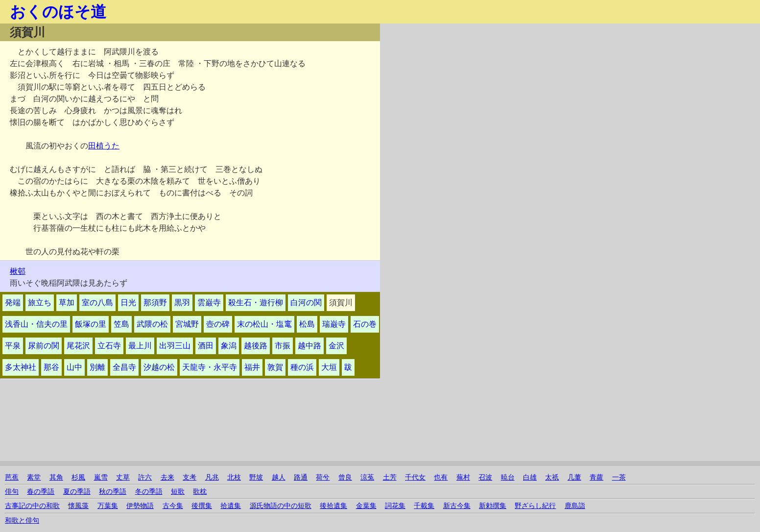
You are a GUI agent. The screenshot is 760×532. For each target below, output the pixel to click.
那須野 (155, 302)
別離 (97, 367)
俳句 (12, 492)
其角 (56, 477)
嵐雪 (101, 477)
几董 (574, 477)
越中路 (309, 346)
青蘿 (596, 477)
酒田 (206, 346)
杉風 (78, 477)
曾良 (345, 477)
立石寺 (109, 346)
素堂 (34, 477)
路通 (301, 477)
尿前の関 (44, 346)
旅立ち (40, 302)
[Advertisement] (494, 92)
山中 (74, 367)
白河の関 (306, 302)
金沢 (336, 346)
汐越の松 (159, 367)
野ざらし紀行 (535, 506)
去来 (167, 477)
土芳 (390, 477)
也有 (441, 477)
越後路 (256, 346)
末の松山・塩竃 (264, 324)
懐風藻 (78, 506)
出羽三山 (175, 346)
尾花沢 (78, 346)
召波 (485, 477)
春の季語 (41, 492)
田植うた (104, 146)
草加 (67, 302)
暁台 (508, 477)
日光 (128, 302)
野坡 (256, 477)
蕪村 (463, 477)
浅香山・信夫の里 (36, 324)
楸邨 (18, 271)
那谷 (51, 367)
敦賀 (275, 367)
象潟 (229, 346)
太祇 (552, 477)
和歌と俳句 (22, 520)
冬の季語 (149, 492)
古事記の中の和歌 (32, 506)
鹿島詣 (575, 506)
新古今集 (457, 506)
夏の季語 (77, 492)
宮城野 (187, 324)
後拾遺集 (333, 506)
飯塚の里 (91, 324)
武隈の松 (152, 324)
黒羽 (182, 302)
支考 (190, 477)
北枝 (234, 477)
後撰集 (202, 506)
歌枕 (200, 492)
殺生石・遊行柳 (256, 302)
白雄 (530, 477)
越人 (279, 477)
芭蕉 (12, 477)
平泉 (13, 346)
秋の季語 (113, 492)
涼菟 (367, 477)
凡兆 (212, 477)
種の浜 (302, 367)
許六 (145, 477)
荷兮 (323, 477)
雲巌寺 (209, 302)
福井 (252, 367)
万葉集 (108, 506)
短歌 (178, 492)
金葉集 (366, 506)
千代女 (415, 477)
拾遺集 (231, 506)
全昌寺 (124, 367)
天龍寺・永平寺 (210, 367)
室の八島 (97, 302)
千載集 (424, 506)
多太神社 (21, 367)
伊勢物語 (140, 506)
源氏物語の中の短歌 (281, 506)
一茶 (619, 477)
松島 (307, 324)
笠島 (121, 324)
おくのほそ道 (58, 12)
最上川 (140, 346)
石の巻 (365, 324)
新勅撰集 (493, 506)
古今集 (173, 506)
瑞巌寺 (334, 324)
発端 (13, 302)
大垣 (329, 367)
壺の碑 (218, 324)
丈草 (123, 477)
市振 (283, 346)
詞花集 (395, 506)
